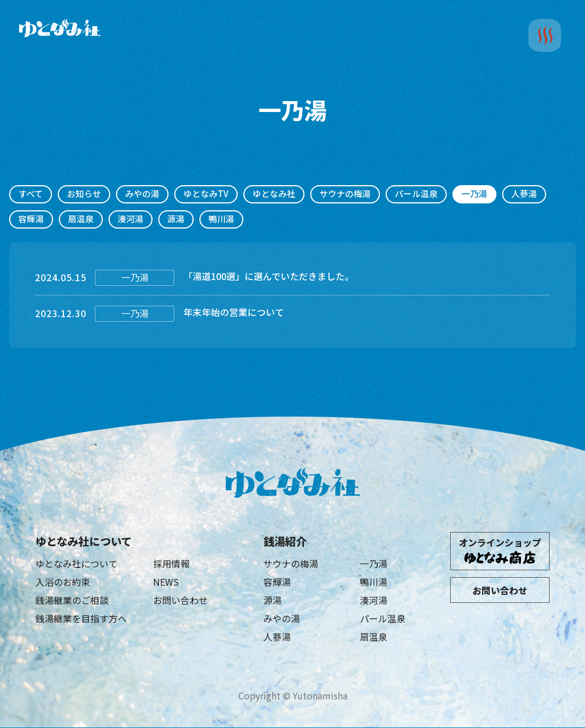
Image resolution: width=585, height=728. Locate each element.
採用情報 (171, 563)
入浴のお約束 (63, 582)
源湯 (176, 219)
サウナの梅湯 (345, 194)
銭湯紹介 (285, 541)
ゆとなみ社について (84, 541)
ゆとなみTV (206, 194)
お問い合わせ (181, 600)
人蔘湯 (524, 194)
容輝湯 (31, 219)
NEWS (166, 582)
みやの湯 (142, 194)
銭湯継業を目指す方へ (81, 619)
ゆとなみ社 (274, 194)
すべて (31, 194)
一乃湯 (374, 563)
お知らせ (84, 194)
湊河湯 (131, 219)
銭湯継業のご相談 (72, 600)
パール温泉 (416, 194)
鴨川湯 (221, 219)
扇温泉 (81, 219)
